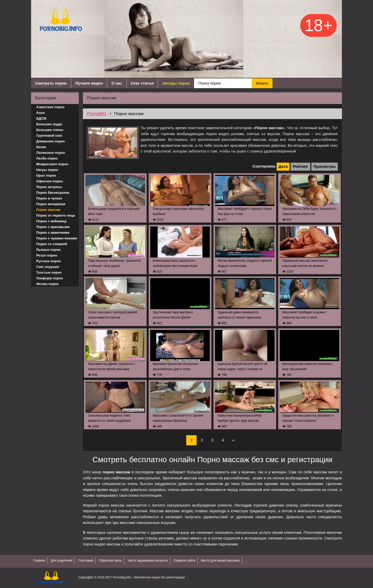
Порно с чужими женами (57, 238)
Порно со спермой (52, 244)
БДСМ (41, 118)
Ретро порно (47, 255)
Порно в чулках (49, 198)
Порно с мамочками (53, 233)
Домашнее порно (51, 141)
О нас (117, 83)
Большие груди (49, 124)
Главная (39, 561)
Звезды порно (176, 83)
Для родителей (62, 561)
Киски (41, 147)
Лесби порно (47, 158)
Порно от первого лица (56, 215)
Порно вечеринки (51, 204)
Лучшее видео (89, 83)
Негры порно (47, 170)
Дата (283, 166)
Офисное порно (50, 181)
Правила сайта (184, 561)
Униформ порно (50, 278)
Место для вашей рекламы (221, 561)
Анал (41, 113)
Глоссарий (85, 561)
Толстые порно (49, 272)
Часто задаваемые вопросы (148, 561)
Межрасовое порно (52, 164)
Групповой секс (49, 136)
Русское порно (49, 261)
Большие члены (50, 130)
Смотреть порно (51, 83)
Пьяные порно (48, 250)
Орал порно (46, 175)
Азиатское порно (50, 107)
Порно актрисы (49, 187)
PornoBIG (97, 114)
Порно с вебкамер (51, 221)
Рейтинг (300, 166)
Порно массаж (48, 210)
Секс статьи (142, 83)
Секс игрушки (48, 267)
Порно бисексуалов (53, 193)
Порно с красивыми (53, 227)
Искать (262, 83)
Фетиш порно (48, 284)
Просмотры (325, 166)
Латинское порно (51, 153)
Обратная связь (110, 561)
